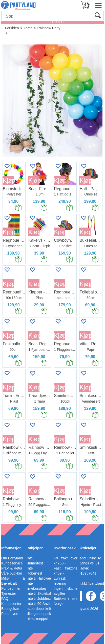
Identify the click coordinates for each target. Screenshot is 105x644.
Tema (28, 28)
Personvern (10, 614)
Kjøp (8, 180)
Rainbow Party (49, 28)
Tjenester (9, 593)
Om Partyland (12, 558)
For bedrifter (11, 588)
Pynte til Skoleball (38, 593)
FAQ (5, 599)
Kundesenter (11, 604)
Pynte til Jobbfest (37, 599)
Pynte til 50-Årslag (38, 604)
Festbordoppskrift (37, 609)
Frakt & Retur (12, 568)
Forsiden (12, 28)
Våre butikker (12, 573)
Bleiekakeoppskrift (38, 619)
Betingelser (10, 609)
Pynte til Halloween (39, 578)
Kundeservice (12, 563)
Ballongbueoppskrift (39, 614)
